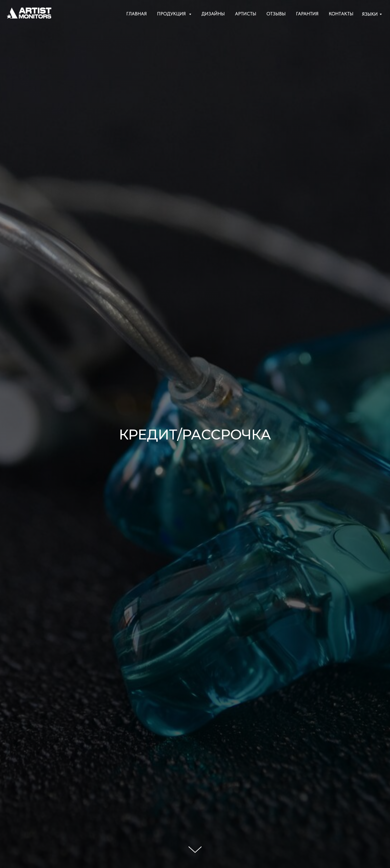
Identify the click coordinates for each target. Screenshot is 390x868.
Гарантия (307, 14)
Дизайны (213, 14)
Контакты (341, 14)
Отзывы (276, 14)
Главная (136, 14)
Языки (370, 14)
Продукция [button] (172, 14)
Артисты (246, 14)
